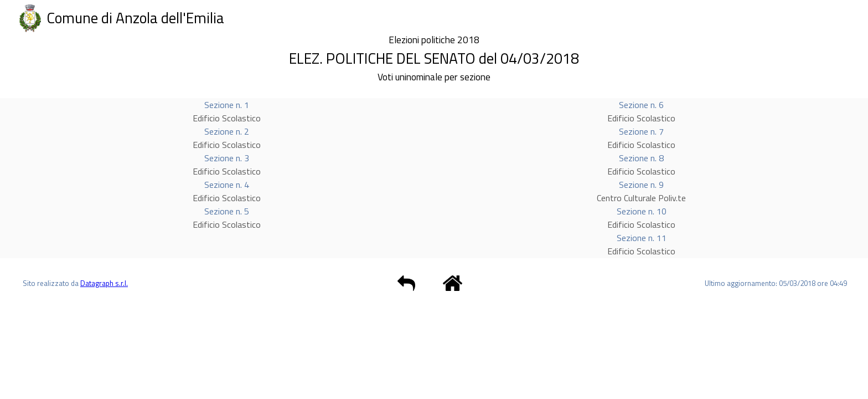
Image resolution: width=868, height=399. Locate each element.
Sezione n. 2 (227, 131)
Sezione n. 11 (642, 238)
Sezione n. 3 (227, 158)
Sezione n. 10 (642, 211)
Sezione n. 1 (227, 105)
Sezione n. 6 (641, 105)
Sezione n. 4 (227, 185)
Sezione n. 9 (641, 185)
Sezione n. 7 (641, 131)
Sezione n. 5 (227, 211)
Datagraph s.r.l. (104, 283)
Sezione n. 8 (641, 158)
